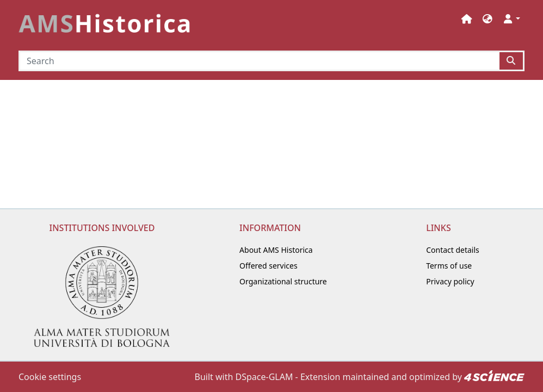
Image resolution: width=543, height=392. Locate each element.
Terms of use (449, 266)
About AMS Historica (276, 250)
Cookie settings (50, 377)
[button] (488, 19)
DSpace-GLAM (264, 377)
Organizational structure (283, 281)
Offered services (269, 266)
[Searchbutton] (512, 61)
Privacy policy (450, 281)
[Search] (259, 61)
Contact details (453, 250)
